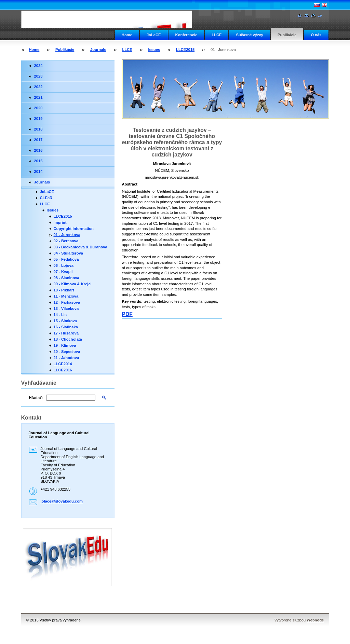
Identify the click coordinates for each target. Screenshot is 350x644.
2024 (38, 66)
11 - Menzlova (66, 296)
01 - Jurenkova (67, 235)
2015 (38, 161)
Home (127, 35)
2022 (38, 87)
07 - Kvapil (63, 272)
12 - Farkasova (67, 302)
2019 (38, 119)
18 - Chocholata (68, 339)
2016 (38, 150)
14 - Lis (60, 315)
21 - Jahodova (66, 358)
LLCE (217, 35)
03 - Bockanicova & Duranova (80, 247)
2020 (38, 108)
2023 (38, 76)
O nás (316, 35)
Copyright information (74, 229)
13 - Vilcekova (66, 309)
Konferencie (186, 35)
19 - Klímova (65, 345)
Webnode (315, 620)
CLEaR (46, 198)
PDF (127, 314)
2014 (38, 172)
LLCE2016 (63, 370)
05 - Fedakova (66, 259)
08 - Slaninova (66, 278)
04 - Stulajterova (68, 253)
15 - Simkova (65, 321)
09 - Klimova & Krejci (73, 284)
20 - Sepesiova (67, 352)
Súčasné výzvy (250, 35)
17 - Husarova (66, 333)
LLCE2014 (63, 364)
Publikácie (287, 35)
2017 (38, 140)
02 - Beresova (66, 241)
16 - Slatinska (66, 327)
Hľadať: (36, 398)
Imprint (60, 222)
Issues (154, 50)
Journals (98, 50)
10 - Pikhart (64, 290)
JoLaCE (154, 35)
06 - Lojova (64, 265)
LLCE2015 (185, 50)
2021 (38, 97)
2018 (38, 129)
